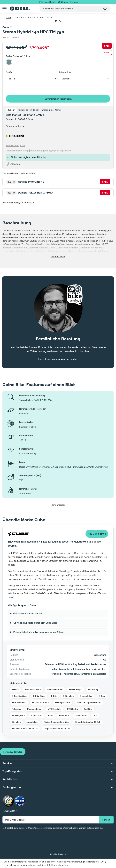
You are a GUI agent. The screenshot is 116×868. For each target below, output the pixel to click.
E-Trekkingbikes (19, 696)
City (95, 716)
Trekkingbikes (19, 716)
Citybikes (16, 722)
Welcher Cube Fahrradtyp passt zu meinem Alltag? (38, 632)
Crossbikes (37, 716)
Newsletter (9, 811)
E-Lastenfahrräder (40, 703)
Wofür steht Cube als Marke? (27, 614)
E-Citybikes (68, 696)
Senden (106, 820)
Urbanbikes (32, 722)
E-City (54, 696)
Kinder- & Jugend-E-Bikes (89, 703)
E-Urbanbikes (86, 696)
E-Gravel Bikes (19, 703)
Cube (9, 17)
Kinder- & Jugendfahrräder (56, 722)
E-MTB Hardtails (55, 690)
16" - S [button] (12, 79)
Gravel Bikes (81, 716)
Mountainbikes (34, 709)
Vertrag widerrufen (13, 752)
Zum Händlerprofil (15, 145)
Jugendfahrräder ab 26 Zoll (57, 729)
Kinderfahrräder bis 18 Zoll (88, 722)
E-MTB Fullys (75, 690)
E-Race (102, 696)
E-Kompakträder (63, 703)
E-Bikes (15, 690)
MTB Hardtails (54, 709)
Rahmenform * (66, 72)
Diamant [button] (66, 79)
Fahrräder (16, 709)
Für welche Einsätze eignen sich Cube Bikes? (36, 623)
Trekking (88, 709)
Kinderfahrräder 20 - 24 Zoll (25, 729)
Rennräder (64, 716)
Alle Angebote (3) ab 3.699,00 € (18, 203)
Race (50, 716)
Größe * (10, 72)
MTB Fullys (72, 709)
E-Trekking (93, 690)
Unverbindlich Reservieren (58, 99)
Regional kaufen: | (59, 2)
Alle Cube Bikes (97, 534)
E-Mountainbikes (33, 690)
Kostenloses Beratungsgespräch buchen (58, 359)
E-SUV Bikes (39, 696)
